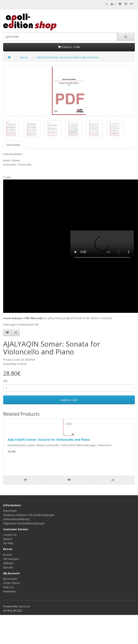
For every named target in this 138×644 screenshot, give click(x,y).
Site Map (8, 543)
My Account (10, 579)
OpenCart (24, 606)
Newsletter (10, 591)
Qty (5, 381)
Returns (8, 539)
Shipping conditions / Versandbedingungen (29, 515)
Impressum (10, 511)
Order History (12, 583)
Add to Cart (69, 400)
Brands (8, 555)
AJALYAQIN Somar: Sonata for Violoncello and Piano (68, 57)
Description (14, 145)
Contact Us (10, 535)
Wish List (8, 587)
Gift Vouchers (11, 559)
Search (24, 57)
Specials (8, 567)
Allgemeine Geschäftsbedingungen (24, 523)
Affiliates (8, 563)
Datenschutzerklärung (16, 519)
